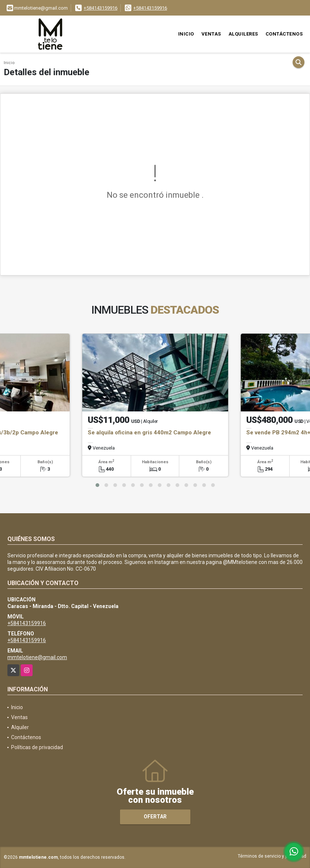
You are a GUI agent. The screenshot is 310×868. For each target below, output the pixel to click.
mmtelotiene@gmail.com (37, 657)
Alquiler (20, 727)
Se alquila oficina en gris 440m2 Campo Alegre (149, 433)
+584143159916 (101, 8)
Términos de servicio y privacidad (272, 856)
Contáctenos (284, 34)
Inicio (186, 34)
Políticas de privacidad (37, 747)
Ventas (211, 34)
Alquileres (243, 34)
